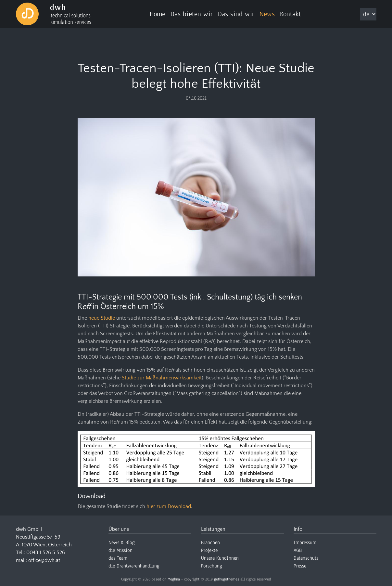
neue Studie (102, 318)
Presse (300, 566)
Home (158, 14)
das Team (118, 558)
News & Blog (122, 542)
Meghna (174, 579)
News (267, 14)
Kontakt (291, 14)
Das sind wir (236, 14)
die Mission (120, 550)
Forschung (212, 566)
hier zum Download (169, 506)
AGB (298, 550)
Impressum (305, 542)
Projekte (209, 550)
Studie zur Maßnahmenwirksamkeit (162, 378)
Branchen (210, 542)
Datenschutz (306, 558)
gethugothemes (227, 579)
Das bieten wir (192, 14)
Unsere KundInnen (220, 558)
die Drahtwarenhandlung (134, 566)
